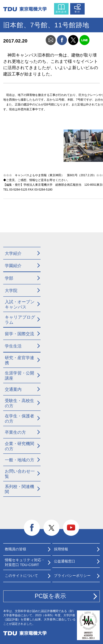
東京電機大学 (25, 633)
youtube (71, 528)
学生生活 (13, 346)
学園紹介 (13, 266)
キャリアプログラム (20, 320)
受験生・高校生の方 (19, 403)
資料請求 (61, 12)
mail (51, 40)
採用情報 (61, 549)
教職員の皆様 (16, 549)
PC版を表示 (50, 596)
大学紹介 (13, 253)
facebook (62, 40)
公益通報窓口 (65, 561)
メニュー (93, 8)
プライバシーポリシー (72, 576)
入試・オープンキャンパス (20, 304)
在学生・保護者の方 (19, 419)
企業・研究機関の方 (19, 446)
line (84, 40)
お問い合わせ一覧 (20, 474)
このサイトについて (21, 576)
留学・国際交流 (19, 334)
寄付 (77, 12)
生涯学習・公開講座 (19, 376)
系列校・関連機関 (19, 489)
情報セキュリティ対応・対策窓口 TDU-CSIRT (25, 562)
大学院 (11, 291)
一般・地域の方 (20, 460)
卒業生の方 (15, 432)
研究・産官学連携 (19, 360)
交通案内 (13, 389)
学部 (9, 278)
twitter (73, 40)
